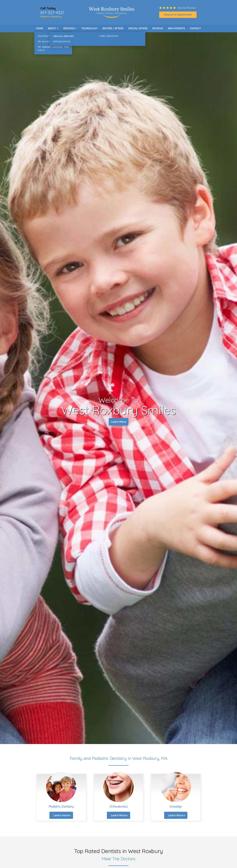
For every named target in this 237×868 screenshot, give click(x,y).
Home (40, 28)
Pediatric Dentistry (51, 17)
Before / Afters (113, 28)
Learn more (61, 815)
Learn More (119, 422)
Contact (195, 28)
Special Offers (138, 28)
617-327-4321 (52, 13)
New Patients (176, 28)
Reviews (158, 28)
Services (69, 28)
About (52, 28)
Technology (90, 28)
